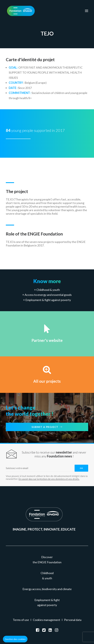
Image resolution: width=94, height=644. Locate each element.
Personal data (73, 620)
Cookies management (47, 620)
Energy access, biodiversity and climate (47, 589)
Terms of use (21, 620)
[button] (15, 639)
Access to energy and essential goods (48, 295)
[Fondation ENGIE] (21, 11)
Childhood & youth (48, 290)
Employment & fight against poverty (48, 300)
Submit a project (47, 427)
